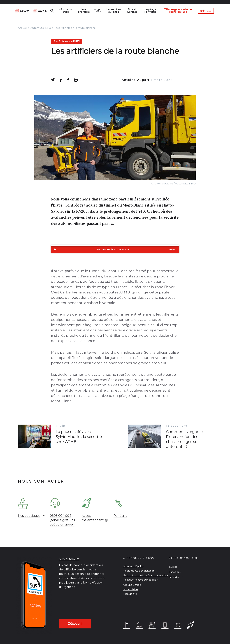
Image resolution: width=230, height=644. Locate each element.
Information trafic (66, 11)
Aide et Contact (132, 11)
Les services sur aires (114, 11)
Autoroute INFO (41, 28)
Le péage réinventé (150, 11)
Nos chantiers (84, 11)
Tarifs (97, 11)
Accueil (22, 28)
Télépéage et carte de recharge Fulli (178, 11)
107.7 (208, 11)
